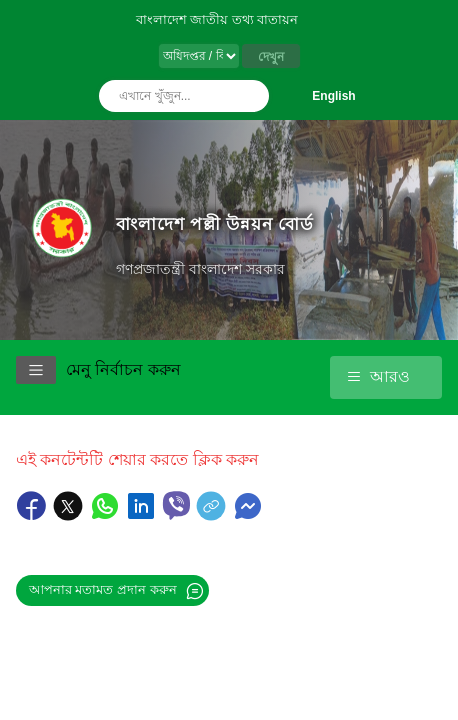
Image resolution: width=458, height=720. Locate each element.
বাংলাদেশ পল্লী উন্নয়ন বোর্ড (215, 224)
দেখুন (271, 57)
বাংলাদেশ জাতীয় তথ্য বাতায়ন (217, 19)
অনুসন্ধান (249, 96)
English (333, 96)
